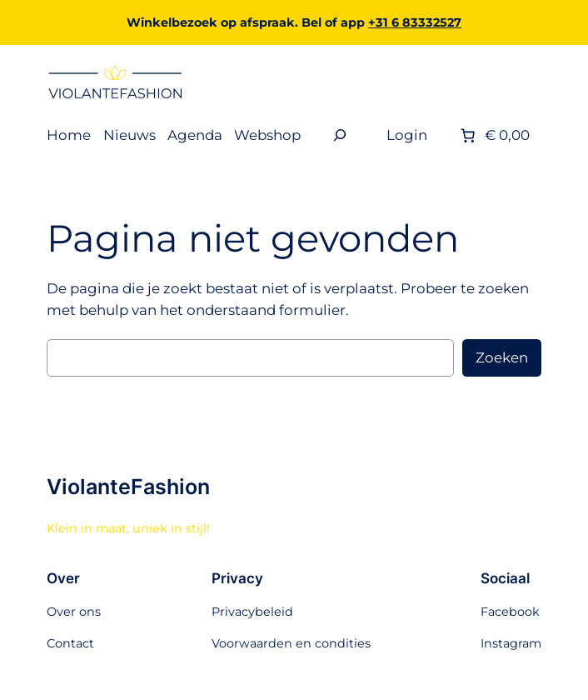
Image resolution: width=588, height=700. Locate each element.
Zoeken (502, 357)
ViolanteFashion (128, 487)
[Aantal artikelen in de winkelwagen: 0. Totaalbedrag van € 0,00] (493, 135)
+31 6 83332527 (415, 22)
